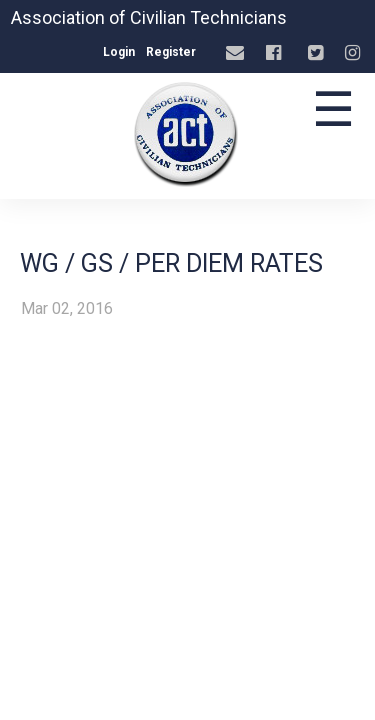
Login (119, 52)
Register (171, 52)
